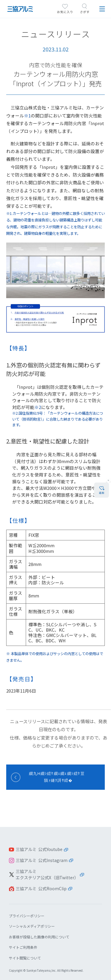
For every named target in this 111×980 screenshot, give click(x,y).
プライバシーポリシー (27, 916)
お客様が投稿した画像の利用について (39, 937)
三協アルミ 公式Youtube (39, 849)
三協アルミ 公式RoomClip (41, 888)
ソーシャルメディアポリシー (32, 926)
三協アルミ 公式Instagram (42, 860)
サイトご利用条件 (23, 947)
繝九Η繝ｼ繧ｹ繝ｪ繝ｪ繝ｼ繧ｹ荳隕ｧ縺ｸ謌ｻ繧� (59, 777)
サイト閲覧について (25, 958)
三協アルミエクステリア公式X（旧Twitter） (47, 874)
